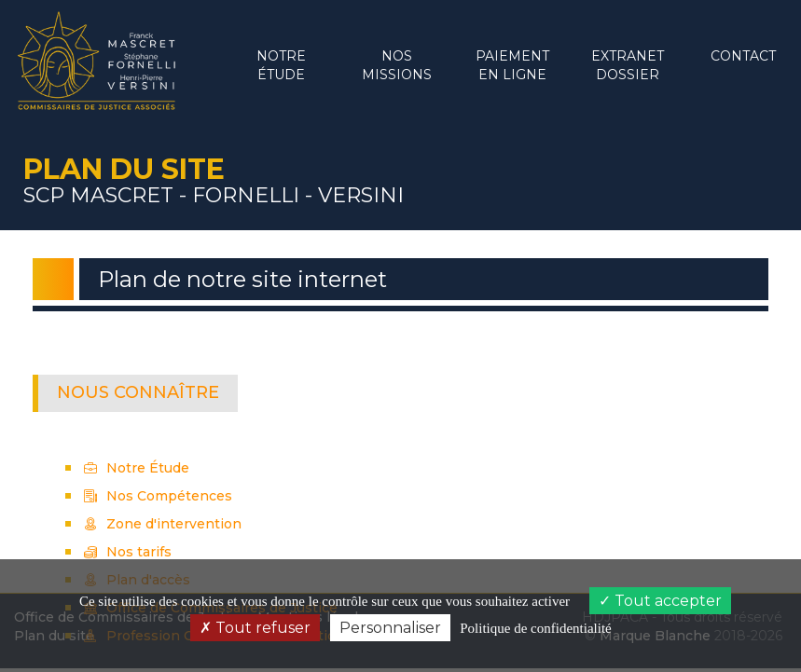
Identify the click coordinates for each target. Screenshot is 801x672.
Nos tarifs (128, 552)
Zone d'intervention (163, 524)
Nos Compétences (158, 496)
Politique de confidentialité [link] (535, 628)
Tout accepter (660, 601)
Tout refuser (255, 628)
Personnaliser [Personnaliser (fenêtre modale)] (390, 628)
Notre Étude (137, 468)
